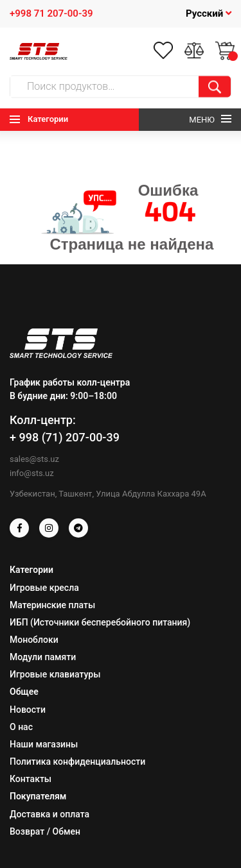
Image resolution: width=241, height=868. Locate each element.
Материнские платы (52, 605)
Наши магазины (44, 744)
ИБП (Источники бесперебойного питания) (100, 622)
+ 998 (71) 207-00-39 (65, 437)
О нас (21, 727)
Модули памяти (43, 657)
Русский (209, 13)
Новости (28, 710)
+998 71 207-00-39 (51, 13)
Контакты (31, 779)
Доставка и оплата (49, 814)
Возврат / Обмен (45, 831)
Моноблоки (34, 640)
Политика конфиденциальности (77, 762)
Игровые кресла (44, 588)
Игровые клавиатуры (55, 674)
